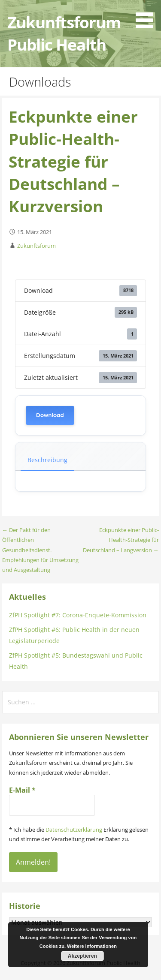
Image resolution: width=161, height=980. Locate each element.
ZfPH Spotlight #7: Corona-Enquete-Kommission (78, 615)
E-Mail (22, 790)
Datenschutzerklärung (74, 830)
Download (50, 415)
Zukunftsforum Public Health (64, 33)
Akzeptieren (82, 956)
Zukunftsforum (36, 246)
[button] (147, 15)
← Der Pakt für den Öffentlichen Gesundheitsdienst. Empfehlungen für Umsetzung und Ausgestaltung (40, 550)
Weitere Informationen (92, 946)
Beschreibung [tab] (47, 460)
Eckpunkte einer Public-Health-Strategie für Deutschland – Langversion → (121, 540)
